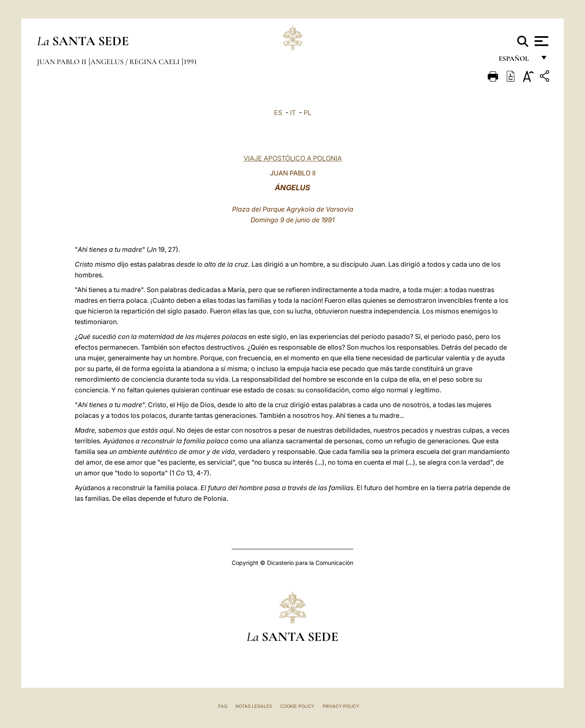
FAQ (223, 706)
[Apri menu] (540, 41)
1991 (190, 62)
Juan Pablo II (62, 62)
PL (307, 113)
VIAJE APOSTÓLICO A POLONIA (293, 158)
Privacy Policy (341, 706)
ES (278, 113)
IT (293, 113)
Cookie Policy (297, 706)
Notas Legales (254, 706)
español (517, 61)
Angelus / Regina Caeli (136, 62)
